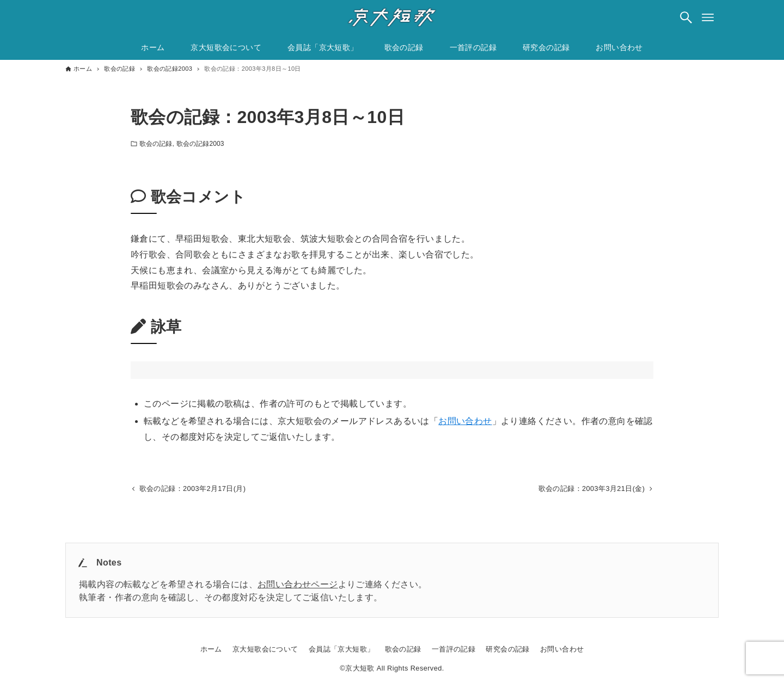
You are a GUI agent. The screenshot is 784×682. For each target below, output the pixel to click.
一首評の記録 (454, 649)
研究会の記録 (507, 649)
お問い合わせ (465, 421)
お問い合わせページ (298, 584)
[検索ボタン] (686, 17)
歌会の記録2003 (200, 144)
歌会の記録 (156, 144)
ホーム (211, 649)
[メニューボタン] (708, 17)
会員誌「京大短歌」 (342, 649)
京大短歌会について (265, 649)
